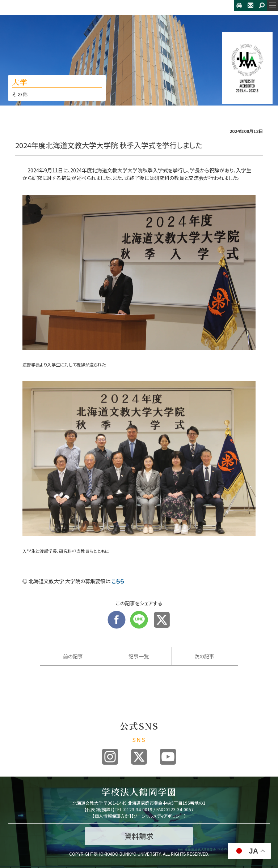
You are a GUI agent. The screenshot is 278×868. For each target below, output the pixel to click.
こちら (118, 581)
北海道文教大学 (117, 5)
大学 (33, 17)
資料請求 (139, 836)
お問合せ (250, 5)
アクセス (239, 5)
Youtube (168, 757)
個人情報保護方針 (112, 816)
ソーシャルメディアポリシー (159, 816)
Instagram (110, 757)
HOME (15, 17)
